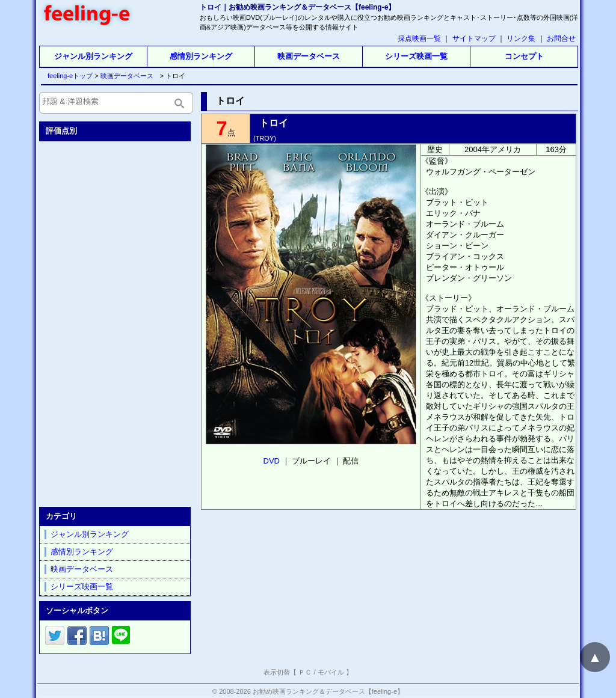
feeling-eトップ (68, 76)
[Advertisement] (116, 322)
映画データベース (309, 56)
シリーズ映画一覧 (416, 56)
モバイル (331, 672)
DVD (272, 461)
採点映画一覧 (419, 38)
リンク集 (521, 38)
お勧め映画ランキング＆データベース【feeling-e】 (328, 691)
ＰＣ (305, 672)
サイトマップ (474, 38)
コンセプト (524, 56)
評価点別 (61, 131)
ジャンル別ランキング (93, 56)
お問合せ (561, 38)
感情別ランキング (201, 56)
